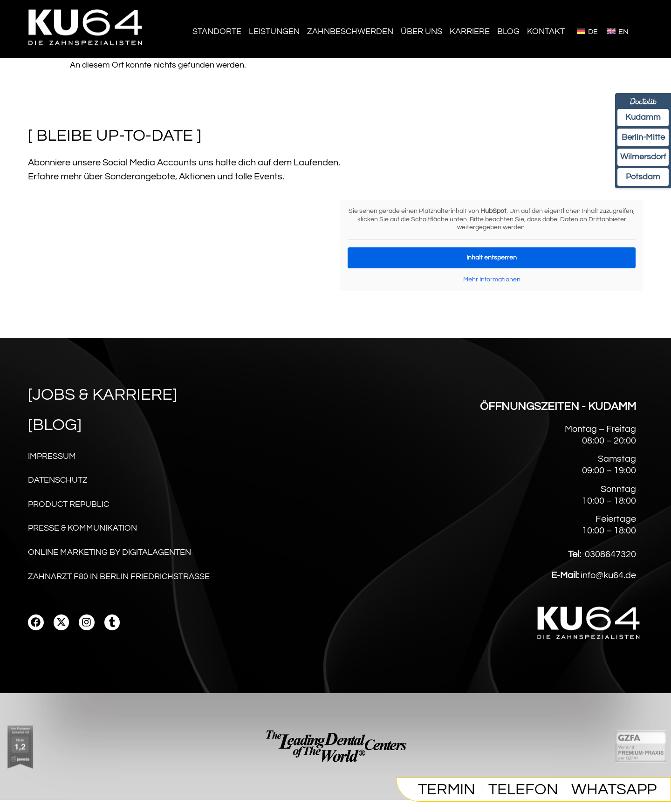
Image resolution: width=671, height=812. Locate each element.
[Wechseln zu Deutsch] (587, 31)
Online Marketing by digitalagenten (110, 562)
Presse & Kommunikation (82, 536)
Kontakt (546, 31)
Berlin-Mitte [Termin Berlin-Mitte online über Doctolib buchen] (641, 141)
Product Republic (68, 510)
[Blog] (55, 425)
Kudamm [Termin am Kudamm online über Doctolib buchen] (641, 119)
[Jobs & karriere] (103, 395)
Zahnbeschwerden (350, 31)
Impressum (52, 458)
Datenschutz (58, 484)
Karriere (470, 31)
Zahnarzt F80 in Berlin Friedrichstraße (119, 588)
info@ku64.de (608, 587)
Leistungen (274, 31)
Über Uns (421, 31)
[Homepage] (86, 51)
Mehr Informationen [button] (492, 279)
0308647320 (610, 567)
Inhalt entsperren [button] (492, 257)
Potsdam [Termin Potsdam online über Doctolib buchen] (641, 184)
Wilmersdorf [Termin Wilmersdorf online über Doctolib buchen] (641, 163)
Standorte (217, 31)
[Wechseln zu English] (618, 31)
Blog (508, 31)
